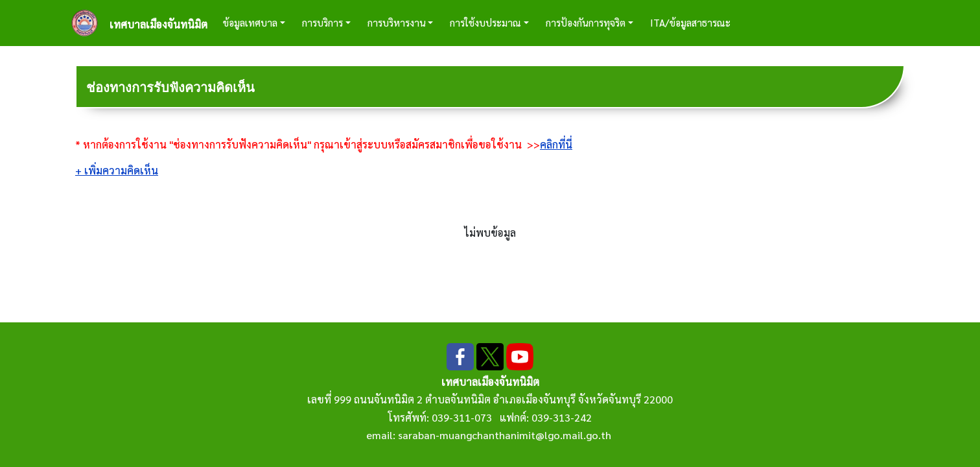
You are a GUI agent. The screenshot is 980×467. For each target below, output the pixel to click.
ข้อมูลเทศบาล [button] (250, 22)
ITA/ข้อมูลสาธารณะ (690, 22)
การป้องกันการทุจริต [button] (586, 22)
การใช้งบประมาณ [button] (485, 22)
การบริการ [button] (322, 22)
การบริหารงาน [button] (397, 22)
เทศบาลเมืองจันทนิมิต (158, 24)
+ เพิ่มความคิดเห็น (117, 170)
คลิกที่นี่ (556, 144)
